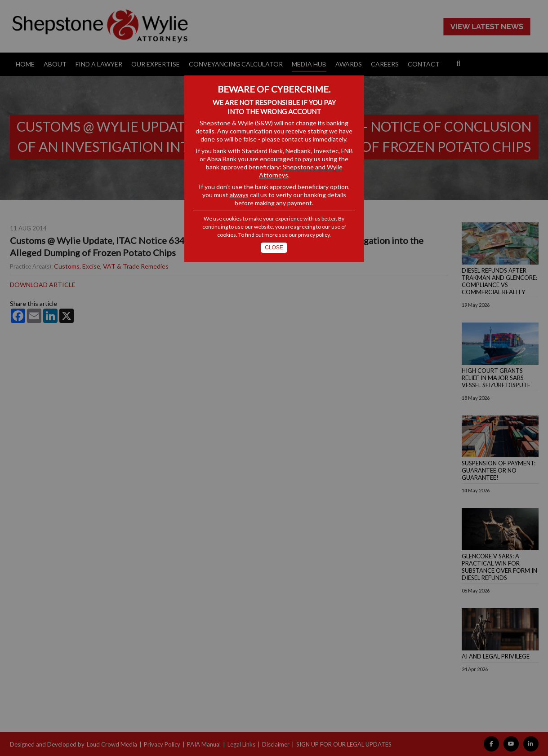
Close (274, 248)
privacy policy (314, 235)
